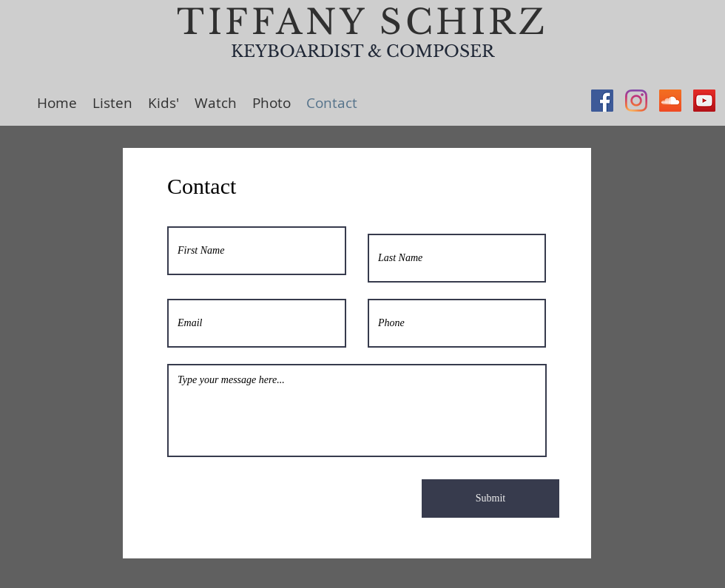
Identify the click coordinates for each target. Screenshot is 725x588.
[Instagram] (636, 101)
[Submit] (490, 499)
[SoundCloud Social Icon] (670, 101)
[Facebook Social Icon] (602, 101)
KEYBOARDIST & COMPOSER (362, 51)
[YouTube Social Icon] (704, 101)
